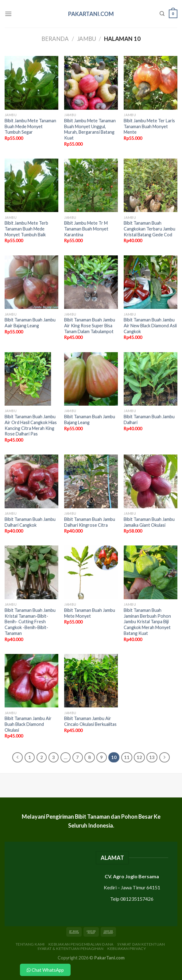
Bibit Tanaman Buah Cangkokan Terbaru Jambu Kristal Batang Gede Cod (149, 229)
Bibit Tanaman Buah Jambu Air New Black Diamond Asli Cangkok (150, 325)
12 (139, 757)
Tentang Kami (30, 944)
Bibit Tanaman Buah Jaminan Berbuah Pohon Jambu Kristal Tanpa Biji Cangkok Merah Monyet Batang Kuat (147, 622)
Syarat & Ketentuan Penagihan (70, 949)
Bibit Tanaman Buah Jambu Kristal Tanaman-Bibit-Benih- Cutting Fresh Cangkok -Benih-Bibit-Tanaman (30, 622)
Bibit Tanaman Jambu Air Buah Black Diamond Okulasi (28, 724)
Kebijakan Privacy (127, 949)
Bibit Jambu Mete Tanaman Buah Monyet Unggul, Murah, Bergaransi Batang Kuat (90, 129)
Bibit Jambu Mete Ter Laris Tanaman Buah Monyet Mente (149, 126)
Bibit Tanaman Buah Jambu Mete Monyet (90, 613)
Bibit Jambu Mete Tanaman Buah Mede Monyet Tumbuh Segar (30, 126)
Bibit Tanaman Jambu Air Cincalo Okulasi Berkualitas (90, 721)
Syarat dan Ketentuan (141, 944)
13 (152, 757)
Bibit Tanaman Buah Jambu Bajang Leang (90, 419)
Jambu (87, 39)
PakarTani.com (91, 14)
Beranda (55, 39)
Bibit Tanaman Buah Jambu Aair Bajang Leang (30, 323)
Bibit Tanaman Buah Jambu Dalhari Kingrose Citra (90, 522)
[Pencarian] (162, 14)
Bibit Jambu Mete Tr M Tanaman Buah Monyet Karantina (86, 229)
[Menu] (8, 14)
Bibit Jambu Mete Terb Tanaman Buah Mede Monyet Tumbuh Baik (26, 229)
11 (127, 757)
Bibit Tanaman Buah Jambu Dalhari (149, 419)
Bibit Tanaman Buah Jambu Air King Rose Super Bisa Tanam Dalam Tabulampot (90, 325)
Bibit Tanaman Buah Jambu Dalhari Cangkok (30, 522)
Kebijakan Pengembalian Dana (81, 944)
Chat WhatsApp (45, 970)
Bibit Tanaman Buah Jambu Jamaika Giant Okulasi (149, 522)
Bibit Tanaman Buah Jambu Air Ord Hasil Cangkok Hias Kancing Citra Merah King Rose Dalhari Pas (31, 425)
